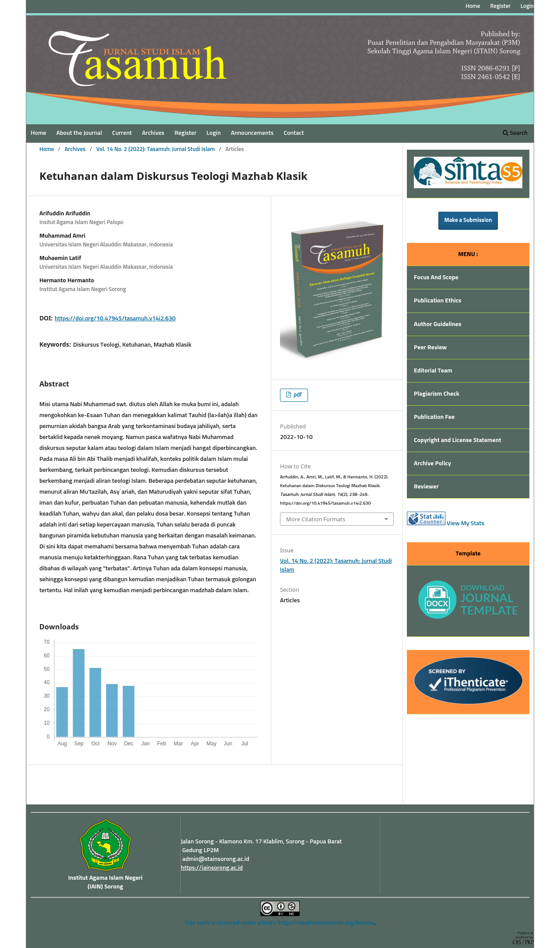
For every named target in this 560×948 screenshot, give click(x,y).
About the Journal (79, 133)
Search (515, 133)
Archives (153, 133)
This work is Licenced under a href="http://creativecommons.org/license (279, 923)
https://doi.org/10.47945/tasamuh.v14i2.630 (115, 319)
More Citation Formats (316, 519)
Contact (294, 133)
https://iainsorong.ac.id (212, 868)
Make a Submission (468, 220)
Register (185, 133)
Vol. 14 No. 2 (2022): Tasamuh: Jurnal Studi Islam (156, 149)
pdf (297, 395)
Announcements (252, 133)
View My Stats (465, 523)
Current (122, 133)
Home (38, 133)
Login (213, 133)
